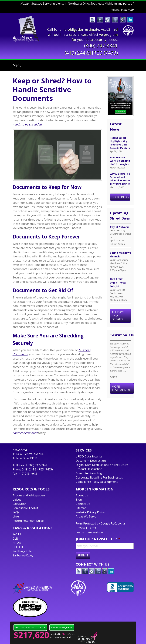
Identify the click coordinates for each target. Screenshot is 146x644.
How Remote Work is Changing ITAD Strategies (120, 161)
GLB (15, 539)
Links (16, 516)
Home (24, 4)
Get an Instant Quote (30, 627)
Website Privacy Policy (90, 512)
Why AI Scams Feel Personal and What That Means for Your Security (120, 179)
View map (127, 10)
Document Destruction (91, 461)
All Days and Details (118, 316)
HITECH (18, 547)
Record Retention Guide (28, 521)
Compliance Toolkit (25, 508)
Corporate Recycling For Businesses (99, 477)
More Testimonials (122, 388)
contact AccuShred (25, 433)
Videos (17, 500)
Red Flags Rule (22, 551)
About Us (82, 495)
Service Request (62, 627)
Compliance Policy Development (97, 482)
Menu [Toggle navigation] (17, 65)
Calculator (19, 504)
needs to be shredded (27, 124)
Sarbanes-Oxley (23, 555)
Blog (79, 500)
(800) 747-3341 (101, 46)
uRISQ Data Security (89, 456)
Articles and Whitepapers (29, 495)
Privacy (80, 528)
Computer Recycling (89, 473)
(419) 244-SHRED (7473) (91, 53)
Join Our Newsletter (98, 539)
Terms (92, 528)
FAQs (16, 512)
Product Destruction (89, 469)
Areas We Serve (86, 516)
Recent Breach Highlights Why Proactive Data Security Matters (120, 143)
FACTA (17, 534)
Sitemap (37, 4)
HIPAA (17, 543)
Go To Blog (120, 197)
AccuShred (20, 450)
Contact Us (83, 504)
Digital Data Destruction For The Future (102, 465)
